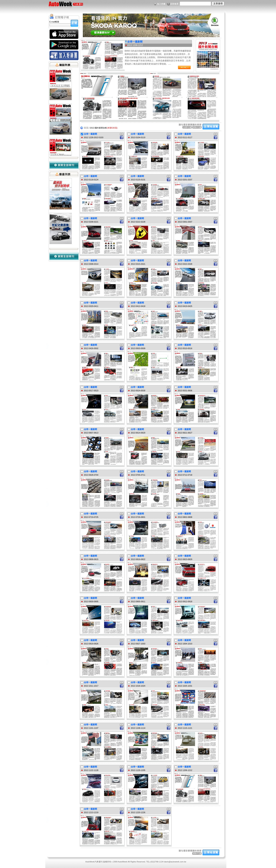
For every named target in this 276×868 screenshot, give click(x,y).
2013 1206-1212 (135, 45)
